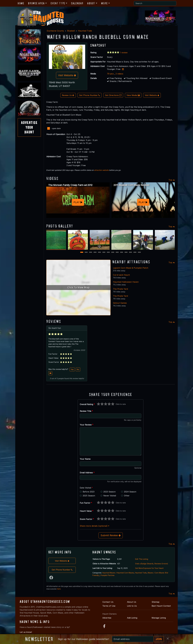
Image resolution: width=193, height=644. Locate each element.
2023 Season (109, 492)
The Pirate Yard (120, 289)
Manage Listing (159, 618)
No (78, 369)
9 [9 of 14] (117, 252)
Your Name (85, 459)
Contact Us (108, 602)
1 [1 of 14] (82, 252)
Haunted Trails (85, 31)
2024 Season (130, 492)
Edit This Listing (142, 559)
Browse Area (36, 3)
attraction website (101, 170)
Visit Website (67, 75)
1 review (124, 53)
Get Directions (113, 95)
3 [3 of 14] (91, 252)
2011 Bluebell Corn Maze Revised (131, 185)
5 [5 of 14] (99, 252)
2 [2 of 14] (86, 252)
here (59, 589)
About (91, 3)
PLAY (78, 202)
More (104, 3)
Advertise (107, 618)
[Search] (155, 3)
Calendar (77, 3)
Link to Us (132, 606)
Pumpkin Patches (108, 575)
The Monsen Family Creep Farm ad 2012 (70, 185)
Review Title (86, 411)
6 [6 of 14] (104, 252)
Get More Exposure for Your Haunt (149, 568)
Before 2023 (89, 492)
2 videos (119, 74)
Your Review (87, 425)
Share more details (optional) (94, 526)
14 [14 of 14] (140, 252)
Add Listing (132, 618)
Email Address (87, 473)
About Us (132, 602)
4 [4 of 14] (95, 252)
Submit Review (111, 535)
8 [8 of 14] (113, 252)
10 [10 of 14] (122, 252)
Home (21, 3)
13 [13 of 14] (135, 252)
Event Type (58, 3)
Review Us (68, 95)
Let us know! (26, 632)
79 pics (110, 74)
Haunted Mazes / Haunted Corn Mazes (118, 573)
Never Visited (110, 496)
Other (127, 496)
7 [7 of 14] (108, 252)
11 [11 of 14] (126, 252)
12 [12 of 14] (131, 252)
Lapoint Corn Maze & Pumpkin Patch (131, 268)
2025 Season (89, 496)
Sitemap (156, 602)
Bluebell (71, 31)
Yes (72, 369)
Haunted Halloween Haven (126, 282)
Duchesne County (55, 31)
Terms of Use (109, 606)
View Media (133, 95)
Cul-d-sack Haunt (121, 275)
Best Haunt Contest (161, 606)
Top (172, 180)
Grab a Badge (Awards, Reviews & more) (152, 564)
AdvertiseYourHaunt (29, 127)
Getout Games (120, 303)
